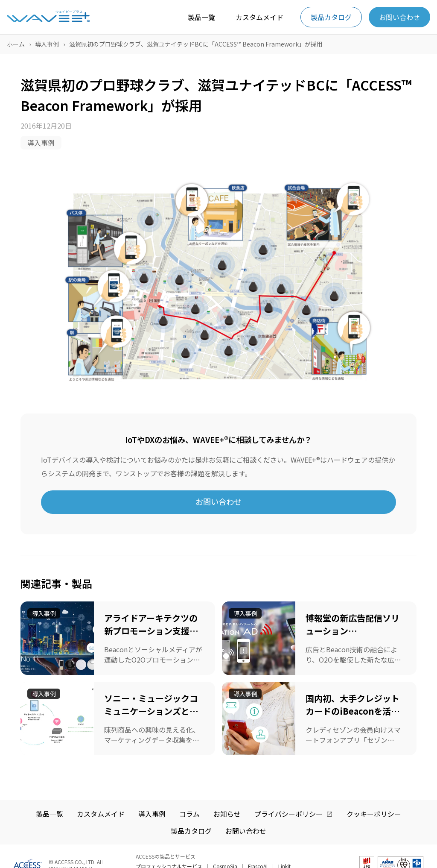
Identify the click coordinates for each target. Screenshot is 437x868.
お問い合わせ (399, 17)
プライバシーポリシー (288, 814)
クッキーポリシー (374, 814)
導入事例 (47, 44)
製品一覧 (201, 17)
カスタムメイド (259, 17)
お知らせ (227, 814)
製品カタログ (331, 17)
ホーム (16, 44)
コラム (189, 814)
